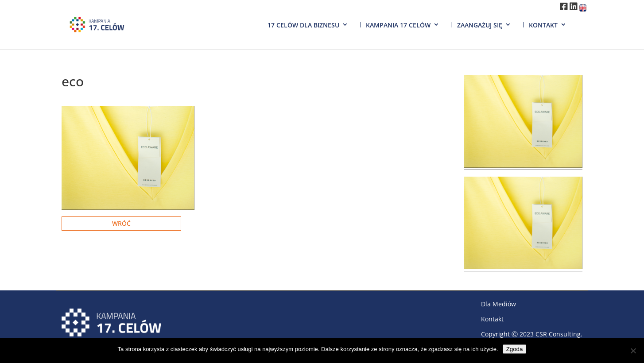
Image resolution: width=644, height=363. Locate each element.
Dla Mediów (499, 304)
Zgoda (515, 349)
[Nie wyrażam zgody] (633, 351)
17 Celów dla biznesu (303, 25)
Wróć (121, 223)
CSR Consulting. (559, 334)
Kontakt (543, 25)
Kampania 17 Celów (398, 25)
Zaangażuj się (480, 25)
